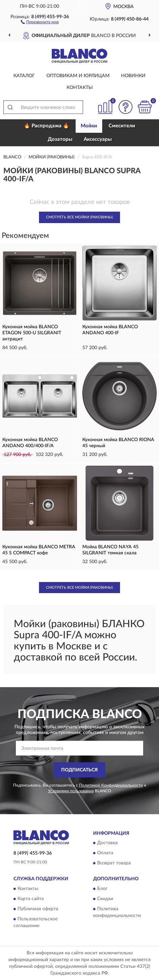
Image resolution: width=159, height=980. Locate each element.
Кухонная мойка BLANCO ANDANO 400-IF (110, 330)
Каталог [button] (24, 76)
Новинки (133, 76)
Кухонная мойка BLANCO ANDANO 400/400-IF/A (30, 443)
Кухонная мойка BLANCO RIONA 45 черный (118, 443)
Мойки (89, 126)
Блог (102, 889)
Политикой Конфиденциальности (111, 785)
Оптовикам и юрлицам (78, 76)
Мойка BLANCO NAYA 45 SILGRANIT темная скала (110, 550)
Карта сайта (31, 899)
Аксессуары (98, 139)
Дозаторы (60, 139)
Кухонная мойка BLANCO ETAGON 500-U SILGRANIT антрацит (32, 333)
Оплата (105, 853)
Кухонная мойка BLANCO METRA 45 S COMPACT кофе (39, 550)
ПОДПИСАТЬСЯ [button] (79, 770)
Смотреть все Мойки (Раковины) (79, 217)
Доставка (107, 843)
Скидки (105, 899)
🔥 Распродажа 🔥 (47, 126)
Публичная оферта (38, 909)
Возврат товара (114, 863)
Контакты (80, 88)
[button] (40, 22)
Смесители (122, 126)
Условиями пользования (71, 791)
